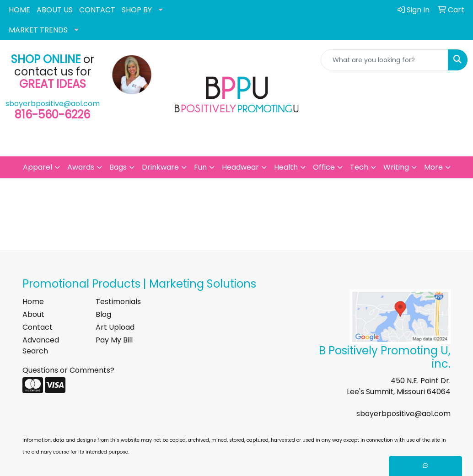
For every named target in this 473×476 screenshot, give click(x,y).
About (33, 314)
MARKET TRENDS (38, 30)
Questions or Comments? (68, 370)
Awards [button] (81, 167)
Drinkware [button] (160, 167)
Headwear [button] (240, 167)
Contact (38, 327)
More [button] (433, 167)
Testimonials (118, 302)
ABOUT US (55, 10)
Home (33, 302)
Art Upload (115, 327)
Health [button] (286, 167)
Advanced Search (41, 345)
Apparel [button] (38, 167)
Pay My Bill (114, 340)
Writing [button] (396, 167)
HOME (19, 10)
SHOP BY (137, 10)
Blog (103, 314)
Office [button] (324, 167)
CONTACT (97, 10)
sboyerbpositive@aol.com (53, 104)
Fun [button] (200, 167)
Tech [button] (359, 167)
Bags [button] (118, 167)
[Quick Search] (384, 60)
